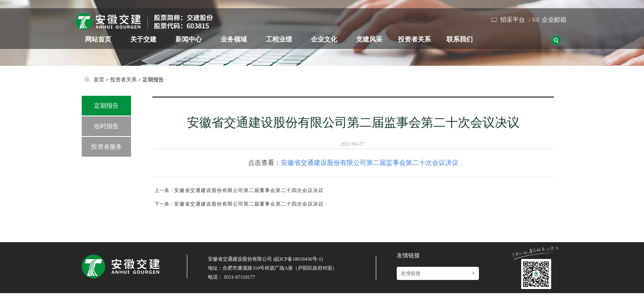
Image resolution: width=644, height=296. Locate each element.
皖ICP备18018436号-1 (298, 259)
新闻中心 (189, 39)
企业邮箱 (554, 20)
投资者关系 (414, 39)
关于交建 (143, 39)
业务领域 (234, 39)
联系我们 (460, 39)
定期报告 (106, 106)
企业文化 (324, 39)
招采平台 (513, 20)
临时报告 (106, 126)
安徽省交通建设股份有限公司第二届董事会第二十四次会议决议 (249, 190)
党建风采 (369, 39)
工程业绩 (279, 39)
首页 (99, 80)
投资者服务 (107, 147)
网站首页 (98, 39)
